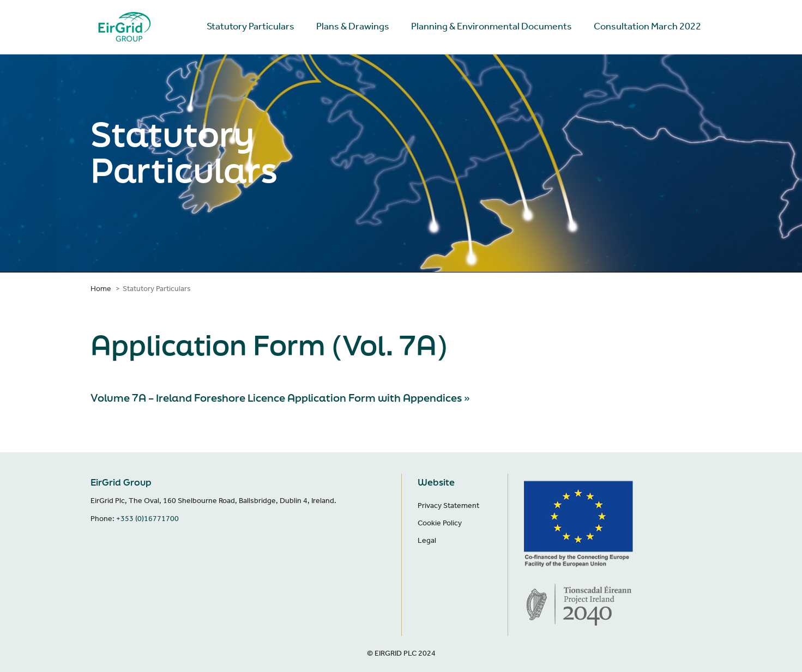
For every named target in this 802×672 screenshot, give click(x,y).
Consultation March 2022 (647, 26)
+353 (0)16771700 (147, 519)
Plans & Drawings (353, 26)
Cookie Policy (440, 523)
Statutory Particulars (251, 26)
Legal (427, 540)
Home (101, 289)
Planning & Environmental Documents (492, 26)
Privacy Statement (448, 505)
